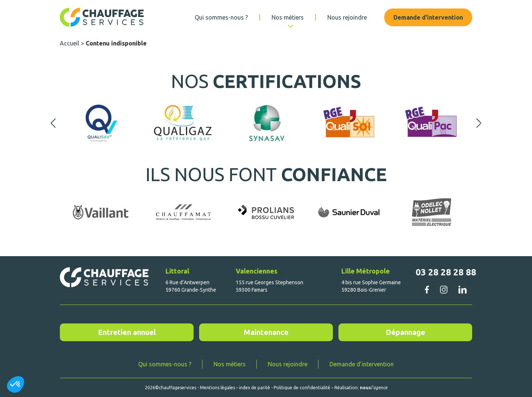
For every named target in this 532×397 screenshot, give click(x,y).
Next (479, 123)
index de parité (255, 388)
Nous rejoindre (347, 17)
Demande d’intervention (362, 364)
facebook (427, 289)
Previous (53, 123)
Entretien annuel (127, 332)
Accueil (69, 43)
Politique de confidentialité (302, 388)
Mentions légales (217, 388)
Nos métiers (288, 17)
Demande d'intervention (428, 17)
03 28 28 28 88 (446, 272)
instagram (444, 289)
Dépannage (405, 332)
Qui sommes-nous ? (221, 17)
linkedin (462, 290)
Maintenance (266, 332)
